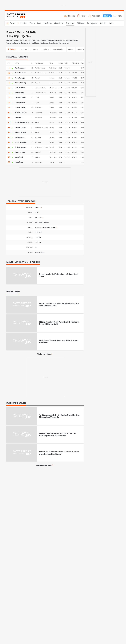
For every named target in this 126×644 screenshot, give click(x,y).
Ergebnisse (70, 25)
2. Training (23, 52)
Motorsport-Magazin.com (18, 17)
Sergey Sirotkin (20, 154)
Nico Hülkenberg (20, 85)
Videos (32, 25)
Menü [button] (120, 17)
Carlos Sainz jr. (20, 80)
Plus (106, 17)
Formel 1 (38, 210)
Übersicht (24, 25)
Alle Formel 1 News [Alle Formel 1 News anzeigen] (44, 356)
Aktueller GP (59, 25)
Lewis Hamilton (20, 90)
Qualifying (46, 52)
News (39, 25)
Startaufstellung (59, 52)
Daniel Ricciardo (20, 75)
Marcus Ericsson (20, 134)
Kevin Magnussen (20, 149)
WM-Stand (81, 25)
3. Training (34, 52)
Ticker (84, 17)
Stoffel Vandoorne (21, 144)
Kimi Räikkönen (20, 105)
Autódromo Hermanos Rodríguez (45, 230)
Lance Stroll (19, 159)
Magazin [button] (72, 17)
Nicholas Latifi (19, 115)
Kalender (103, 25)
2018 (36, 215)
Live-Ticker (48, 25)
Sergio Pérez (19, 120)
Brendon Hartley (20, 110)
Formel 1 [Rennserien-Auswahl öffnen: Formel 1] (13, 25)
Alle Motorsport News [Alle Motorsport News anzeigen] (44, 467)
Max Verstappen (20, 70)
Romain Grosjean (20, 130)
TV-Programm (92, 25)
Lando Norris (19, 139)
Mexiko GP (38, 220)
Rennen (71, 52)
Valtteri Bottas (19, 95)
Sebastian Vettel (20, 100)
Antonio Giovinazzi (21, 125)
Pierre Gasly (19, 164)
